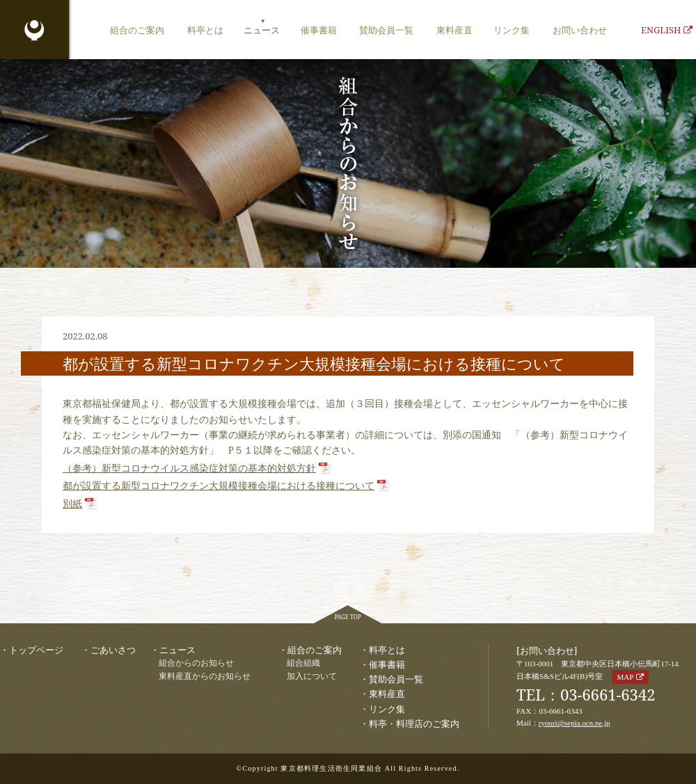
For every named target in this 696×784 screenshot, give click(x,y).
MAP (625, 677)
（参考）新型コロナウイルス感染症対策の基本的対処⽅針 (189, 469)
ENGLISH (667, 30)
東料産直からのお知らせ (205, 677)
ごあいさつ (113, 650)
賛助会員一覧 (386, 30)
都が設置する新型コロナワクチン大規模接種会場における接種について (219, 486)
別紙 (72, 504)
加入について (312, 677)
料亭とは (205, 30)
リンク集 (512, 30)
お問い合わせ (580, 30)
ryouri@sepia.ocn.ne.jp (575, 723)
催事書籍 (319, 30)
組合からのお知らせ (196, 663)
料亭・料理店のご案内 (414, 723)
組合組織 (303, 663)
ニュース (262, 30)
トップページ (36, 650)
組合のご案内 (137, 30)
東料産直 (454, 30)
